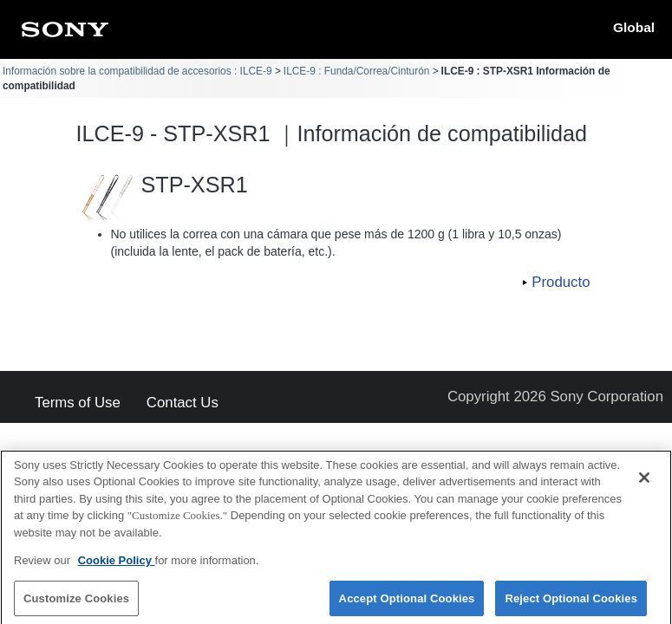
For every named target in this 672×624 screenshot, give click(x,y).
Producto (561, 282)
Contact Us (183, 403)
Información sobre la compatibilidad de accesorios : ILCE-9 (137, 71)
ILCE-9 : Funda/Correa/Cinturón (357, 71)
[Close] (644, 485)
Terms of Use (78, 403)
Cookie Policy (117, 568)
